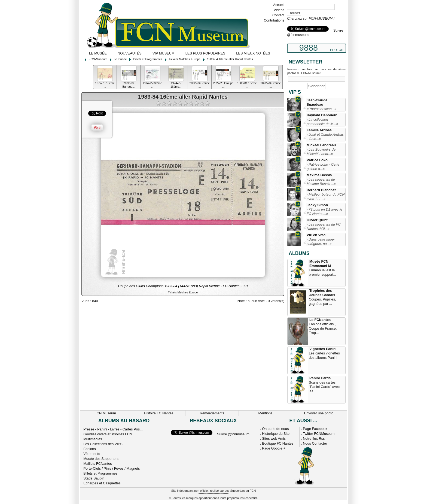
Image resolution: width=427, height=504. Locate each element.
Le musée (98, 53)
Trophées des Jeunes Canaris (322, 293)
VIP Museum (164, 53)
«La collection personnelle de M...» (322, 122)
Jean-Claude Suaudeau (317, 102)
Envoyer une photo (319, 413)
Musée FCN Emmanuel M (320, 264)
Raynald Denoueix (322, 115)
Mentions (266, 413)
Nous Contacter (315, 443)
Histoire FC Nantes (158, 413)
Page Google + (274, 448)
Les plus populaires (205, 53)
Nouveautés (130, 53)
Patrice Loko (317, 160)
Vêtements (92, 454)
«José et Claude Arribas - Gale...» (325, 137)
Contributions (274, 20)
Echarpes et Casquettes (102, 483)
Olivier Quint (317, 220)
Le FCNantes (320, 320)
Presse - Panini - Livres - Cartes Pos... (113, 429)
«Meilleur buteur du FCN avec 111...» (326, 197)
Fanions (90, 449)
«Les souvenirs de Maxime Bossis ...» (321, 182)
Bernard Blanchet (321, 190)
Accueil (279, 5)
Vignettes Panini (323, 349)
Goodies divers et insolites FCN (108, 434)
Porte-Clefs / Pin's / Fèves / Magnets (112, 468)
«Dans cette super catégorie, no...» (321, 242)
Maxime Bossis (319, 175)
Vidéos (279, 10)
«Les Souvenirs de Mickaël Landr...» (321, 152)
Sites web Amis (274, 438)
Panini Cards (320, 378)
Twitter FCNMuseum (319, 434)
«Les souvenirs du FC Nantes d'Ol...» (324, 227)
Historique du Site (276, 434)
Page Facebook (315, 429)
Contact (278, 15)
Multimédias (93, 439)
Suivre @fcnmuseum (233, 434)
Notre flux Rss (314, 438)
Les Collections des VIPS (103, 444)
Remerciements (212, 413)
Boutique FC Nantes (278, 443)
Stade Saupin (94, 478)
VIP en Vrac (316, 235)
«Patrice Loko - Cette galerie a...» (323, 167)
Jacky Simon (317, 205)
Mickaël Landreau (321, 145)
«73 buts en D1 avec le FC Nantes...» (324, 212)
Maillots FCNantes (98, 464)
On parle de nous (275, 429)
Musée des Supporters (101, 459)
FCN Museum (105, 413)
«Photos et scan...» (322, 109)
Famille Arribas (319, 130)
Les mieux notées (253, 53)
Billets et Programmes (100, 473)
